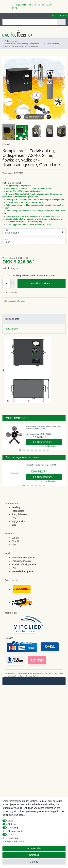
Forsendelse (18, 511)
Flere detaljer (12, 329)
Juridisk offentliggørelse (24, 564)
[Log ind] (3, 15)
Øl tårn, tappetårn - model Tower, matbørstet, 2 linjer (28, 225)
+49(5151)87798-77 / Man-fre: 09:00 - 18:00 (32, 6)
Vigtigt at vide (18, 521)
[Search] (61, 22)
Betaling (16, 507)
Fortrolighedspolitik (21, 561)
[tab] (34, 319)
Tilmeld (15, 541)
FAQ (14, 518)
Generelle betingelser (23, 571)
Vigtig (11, 821)
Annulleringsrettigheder (23, 558)
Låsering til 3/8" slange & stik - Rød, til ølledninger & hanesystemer (35, 200)
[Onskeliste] (49, 15)
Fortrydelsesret (19, 514)
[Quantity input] (6, 284)
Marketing (13, 828)
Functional (13, 838)
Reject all (34, 855)
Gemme (34, 862)
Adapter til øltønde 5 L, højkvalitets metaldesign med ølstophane (34, 219)
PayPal (11, 835)
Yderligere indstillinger (14, 842)
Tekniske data (12, 319)
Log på (15, 538)
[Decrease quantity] (13, 286)
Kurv (14, 545)
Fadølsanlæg (12, 41)
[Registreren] (9, 15)
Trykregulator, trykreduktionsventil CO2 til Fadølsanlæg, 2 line (33, 216)
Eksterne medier (16, 831)
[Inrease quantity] (13, 281)
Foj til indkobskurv (47, 284)
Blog (14, 525)
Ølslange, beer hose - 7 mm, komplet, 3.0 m (25, 202)
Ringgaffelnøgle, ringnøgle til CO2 (21, 186)
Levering (22, 301)
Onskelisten (10, 293)
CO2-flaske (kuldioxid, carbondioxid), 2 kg (24, 222)
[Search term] (30, 22)
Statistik (12, 824)
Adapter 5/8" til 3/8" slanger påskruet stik (23, 191)
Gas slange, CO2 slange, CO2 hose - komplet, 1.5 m (28, 188)
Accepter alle (34, 848)
